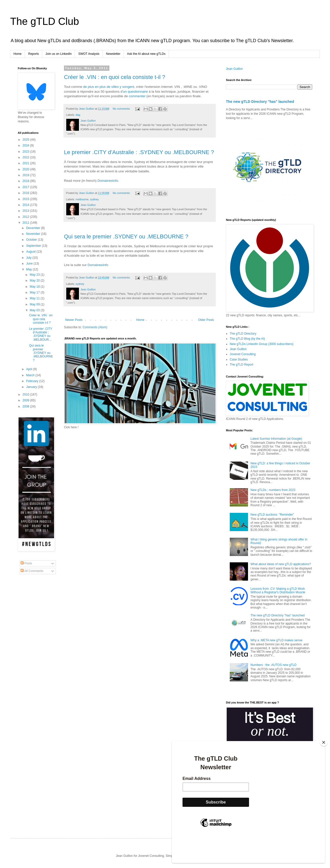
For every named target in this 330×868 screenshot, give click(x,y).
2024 (26, 145)
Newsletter (113, 54)
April (30, 369)
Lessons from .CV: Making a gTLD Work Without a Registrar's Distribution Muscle (278, 591)
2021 (26, 163)
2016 (26, 193)
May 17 (35, 292)
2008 (26, 406)
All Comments (32, 571)
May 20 (35, 281)
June (30, 264)
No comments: (122, 109)
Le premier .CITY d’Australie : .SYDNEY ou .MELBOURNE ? (139, 152)
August (31, 252)
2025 (26, 140)
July (29, 258)
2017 (26, 187)
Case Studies (239, 359)
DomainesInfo (108, 181)
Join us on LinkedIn (59, 54)
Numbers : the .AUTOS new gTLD (274, 665)
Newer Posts (74, 320)
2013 (26, 211)
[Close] (324, 768)
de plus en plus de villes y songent (109, 87)
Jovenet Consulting (243, 354)
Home (18, 54)
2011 (26, 223)
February (33, 381)
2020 (26, 169)
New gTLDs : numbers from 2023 (273, 490)
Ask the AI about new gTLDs (146, 54)
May (29, 269)
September (34, 246)
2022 (26, 157)
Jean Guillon (234, 69)
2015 (26, 199)
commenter (137, 96)
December (34, 228)
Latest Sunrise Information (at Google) (276, 439)
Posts (26, 563)
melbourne (82, 199)
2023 (26, 152)
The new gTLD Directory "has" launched (260, 102)
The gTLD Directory (243, 334)
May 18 (35, 287)
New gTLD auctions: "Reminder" (272, 515)
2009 (26, 400)
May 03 (35, 310)
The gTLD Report (242, 365)
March (31, 375)
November (34, 234)
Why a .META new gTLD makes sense (277, 640)
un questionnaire (136, 92)
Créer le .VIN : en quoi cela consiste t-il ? (115, 77)
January (32, 387)
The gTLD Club (45, 21)
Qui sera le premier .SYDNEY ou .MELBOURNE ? (126, 236)
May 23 (35, 275)
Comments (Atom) (95, 327)
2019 (26, 175)
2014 (26, 205)
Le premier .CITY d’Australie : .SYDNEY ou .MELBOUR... (40, 334)
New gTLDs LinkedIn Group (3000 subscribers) (262, 344)
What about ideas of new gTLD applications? (281, 564)
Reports (34, 54)
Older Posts (206, 320)
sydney (94, 199)
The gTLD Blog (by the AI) (247, 339)
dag (78, 115)
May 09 (35, 304)
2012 (26, 217)
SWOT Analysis (89, 54)
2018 (26, 181)
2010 (26, 395)
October (32, 240)
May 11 (35, 298)
